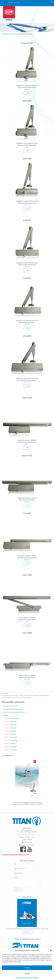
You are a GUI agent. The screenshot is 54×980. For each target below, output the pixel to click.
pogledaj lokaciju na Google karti (27, 833)
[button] (51, 950)
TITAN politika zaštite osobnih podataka (27, 978)
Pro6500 (10, 744)
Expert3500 (11, 740)
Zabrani (27, 973)
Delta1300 (11, 722)
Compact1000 (12, 718)
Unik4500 (10, 734)
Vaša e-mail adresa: (19, 867)
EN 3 (27, 147)
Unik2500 (10, 728)
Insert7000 (11, 747)
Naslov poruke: (18, 872)
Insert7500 (11, 750)
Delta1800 (11, 725)
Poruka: (16, 876)
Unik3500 (10, 731)
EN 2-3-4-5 (27, 560)
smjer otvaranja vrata (26, 695)
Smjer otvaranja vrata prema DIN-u (14, 712)
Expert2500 (11, 737)
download (27, 931)
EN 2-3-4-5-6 (27, 382)
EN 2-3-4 (27, 89)
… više (27, 93)
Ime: (15, 862)
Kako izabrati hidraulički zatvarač (13, 709)
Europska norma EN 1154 (11, 706)
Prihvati (27, 968)
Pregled (5, 715)
